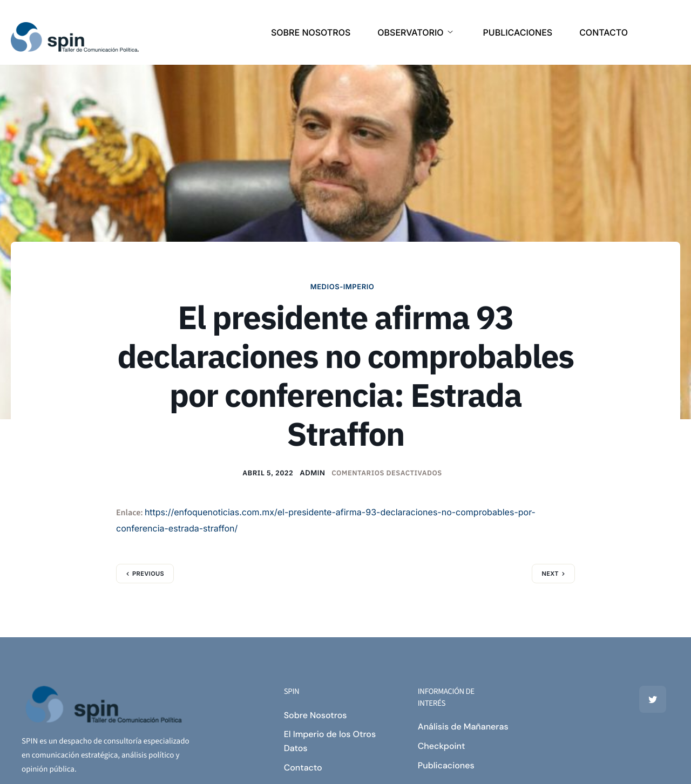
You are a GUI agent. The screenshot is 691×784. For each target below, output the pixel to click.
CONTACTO (604, 32)
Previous (148, 574)
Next (550, 574)
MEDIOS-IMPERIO (343, 287)
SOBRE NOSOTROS (311, 32)
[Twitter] (653, 699)
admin (312, 473)
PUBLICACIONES (518, 32)
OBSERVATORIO (415, 32)
